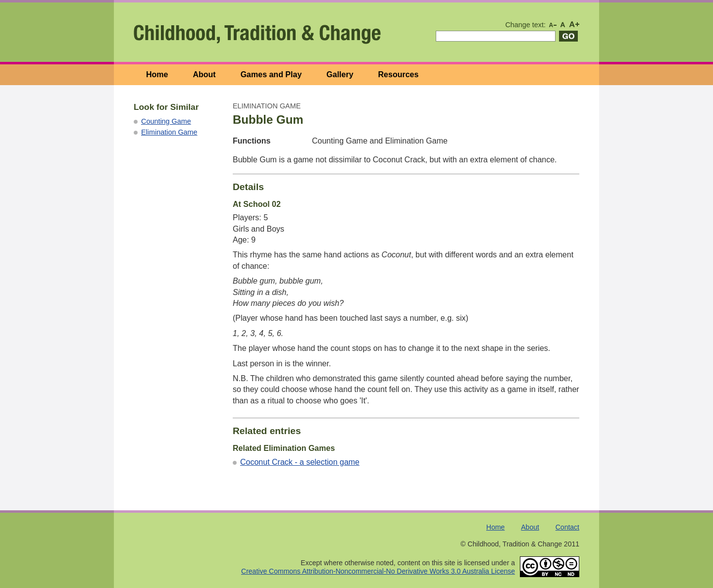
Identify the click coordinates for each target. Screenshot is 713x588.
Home (157, 74)
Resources (399, 74)
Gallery (340, 74)
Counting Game (166, 121)
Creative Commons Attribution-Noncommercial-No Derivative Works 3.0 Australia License (378, 571)
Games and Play (271, 74)
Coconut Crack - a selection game (300, 462)
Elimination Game (169, 132)
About (204, 74)
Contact (567, 527)
